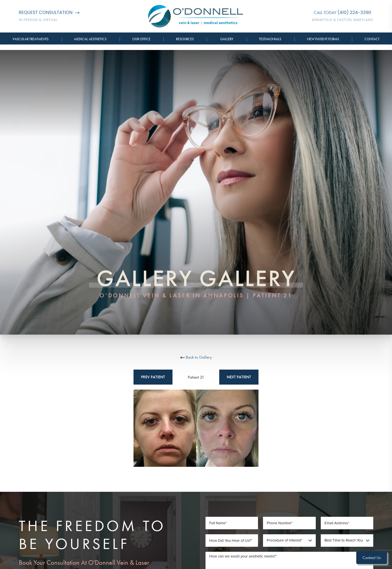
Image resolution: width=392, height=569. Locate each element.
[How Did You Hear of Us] (232, 541)
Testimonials (270, 39)
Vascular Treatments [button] (30, 39)
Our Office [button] (141, 39)
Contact (372, 39)
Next (239, 377)
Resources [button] (185, 39)
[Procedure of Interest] (289, 541)
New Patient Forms (323, 39)
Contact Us (372, 558)
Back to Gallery (196, 357)
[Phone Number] (289, 523)
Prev (153, 377)
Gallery (227, 39)
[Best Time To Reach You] (347, 541)
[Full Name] (232, 523)
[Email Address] (347, 523)
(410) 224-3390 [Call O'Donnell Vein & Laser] (354, 12)
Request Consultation (49, 12)
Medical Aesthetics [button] (90, 39)
